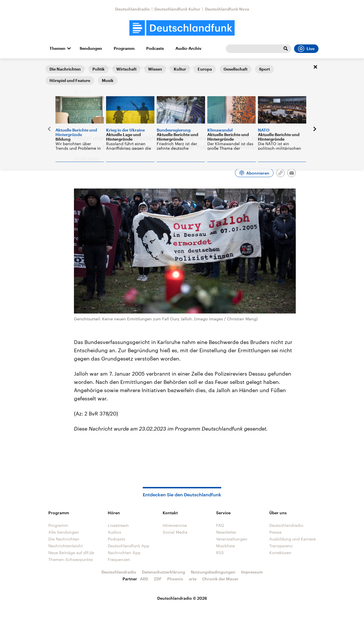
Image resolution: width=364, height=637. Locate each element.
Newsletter (226, 532)
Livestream (118, 525)
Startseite (55, 67)
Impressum (252, 572)
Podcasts (155, 48)
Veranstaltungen (232, 539)
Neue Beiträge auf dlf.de (71, 553)
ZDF (158, 579)
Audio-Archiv (188, 48)
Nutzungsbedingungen (213, 572)
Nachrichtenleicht (66, 546)
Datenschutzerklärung (164, 572)
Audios (114, 532)
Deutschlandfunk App (129, 546)
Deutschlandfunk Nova (227, 9)
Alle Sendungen (64, 532)
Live (306, 49)
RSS (220, 553)
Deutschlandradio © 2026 (182, 598)
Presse (275, 532)
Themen (57, 48)
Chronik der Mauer (220, 579)
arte (193, 579)
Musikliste (226, 546)
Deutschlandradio (133, 9)
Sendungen (91, 48)
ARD (144, 579)
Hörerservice (175, 525)
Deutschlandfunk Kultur (177, 9)
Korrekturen (280, 553)
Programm (124, 48)
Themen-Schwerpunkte (71, 559)
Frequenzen (119, 559)
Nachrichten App (124, 553)
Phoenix (175, 579)
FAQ (220, 525)
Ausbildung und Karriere (292, 539)
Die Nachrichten (84, 67)
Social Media (175, 532)
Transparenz (281, 546)
